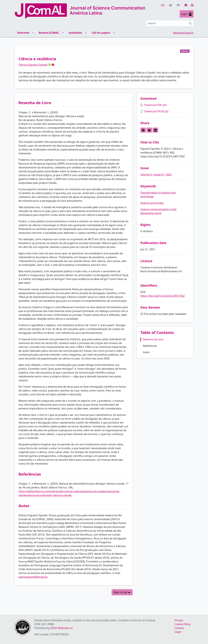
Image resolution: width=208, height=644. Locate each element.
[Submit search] (190, 23)
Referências (150, 346)
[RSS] (192, 5)
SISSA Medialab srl (62, 628)
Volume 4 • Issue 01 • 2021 (156, 175)
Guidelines (75, 33)
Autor (146, 352)
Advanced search (183, 33)
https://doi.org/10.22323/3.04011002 (163, 296)
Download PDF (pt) (154, 105)
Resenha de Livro (153, 339)
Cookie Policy (182, 624)
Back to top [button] (122, 592)
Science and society (152, 203)
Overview (23, 33)
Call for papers (101, 33)
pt (178, 5)
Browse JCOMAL (49, 33)
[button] (53, 65)
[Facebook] (186, 5)
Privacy (179, 620)
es (171, 5)
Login (187, 14)
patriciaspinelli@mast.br (33, 577)
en (163, 5)
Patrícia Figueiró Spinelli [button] (33, 65)
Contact (179, 628)
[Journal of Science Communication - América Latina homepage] (80, 11)
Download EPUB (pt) (154, 111)
